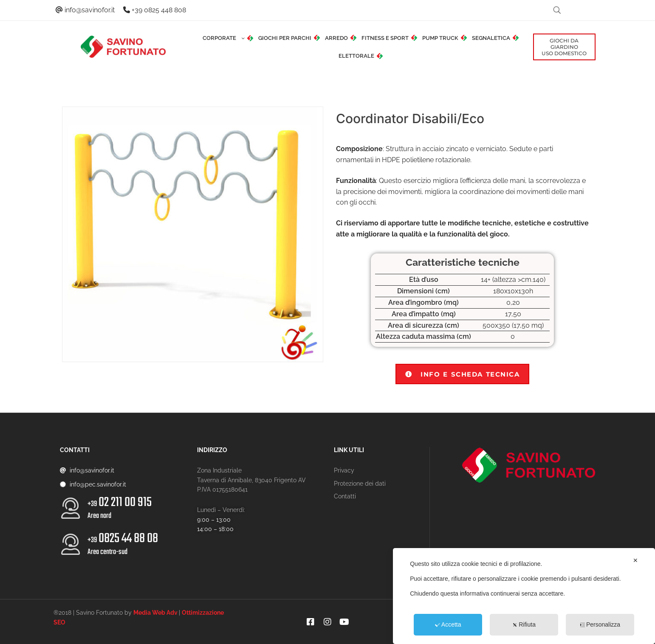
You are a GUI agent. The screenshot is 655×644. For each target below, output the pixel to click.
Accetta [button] (448, 624)
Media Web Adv (155, 613)
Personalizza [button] (600, 624)
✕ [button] (635, 560)
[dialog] (524, 596)
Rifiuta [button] (524, 624)
